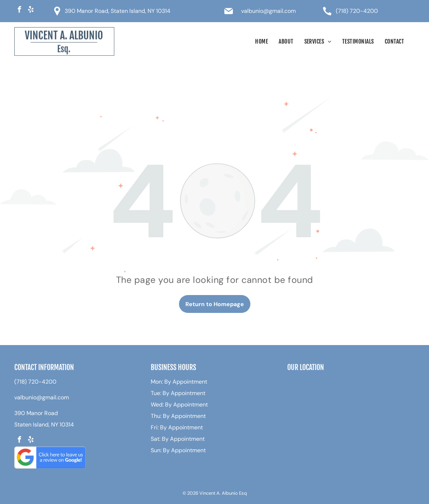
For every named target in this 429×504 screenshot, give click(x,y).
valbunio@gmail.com (268, 11)
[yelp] (31, 11)
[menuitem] (261, 41)
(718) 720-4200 (357, 11)
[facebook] (19, 11)
